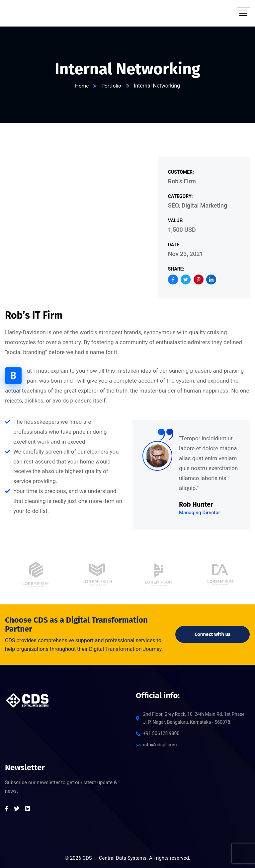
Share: (176, 269)
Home (82, 86)
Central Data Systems (123, 858)
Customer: (181, 172)
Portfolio (112, 86)
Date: (174, 245)
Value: (176, 220)
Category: (180, 196)
